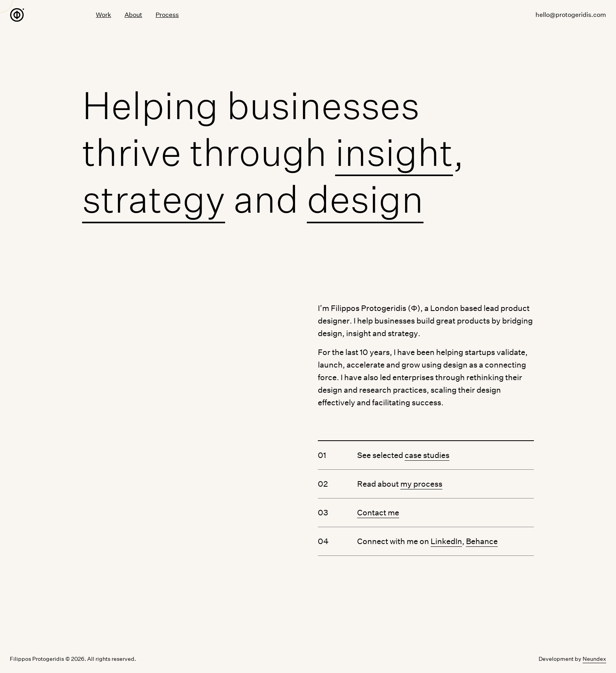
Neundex (594, 659)
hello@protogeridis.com (571, 16)
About (133, 15)
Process (167, 16)
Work (104, 15)
